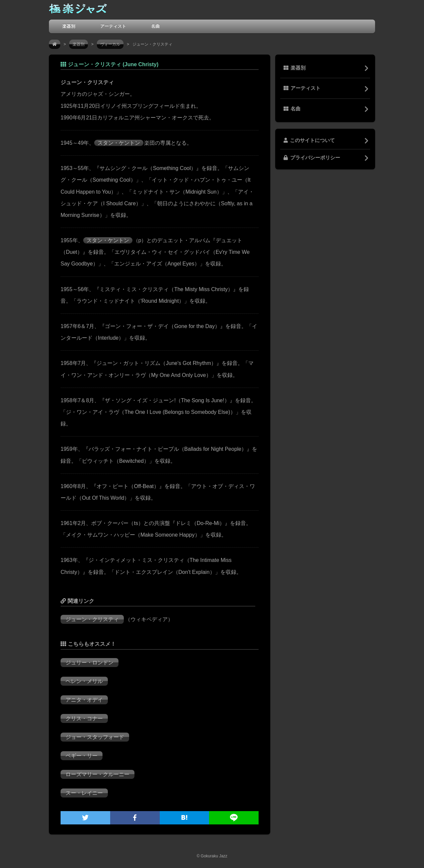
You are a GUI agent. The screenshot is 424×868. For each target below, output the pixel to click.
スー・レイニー (84, 793)
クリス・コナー (84, 718)
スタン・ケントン (119, 143)
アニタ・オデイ (84, 700)
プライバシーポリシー (312, 158)
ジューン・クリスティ (92, 619)
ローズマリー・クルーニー (98, 774)
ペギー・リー (82, 756)
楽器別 (69, 26)
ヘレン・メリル (84, 681)
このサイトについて (309, 140)
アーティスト (113, 26)
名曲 (155, 26)
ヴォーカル (110, 44)
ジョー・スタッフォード (95, 737)
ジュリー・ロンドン (90, 663)
